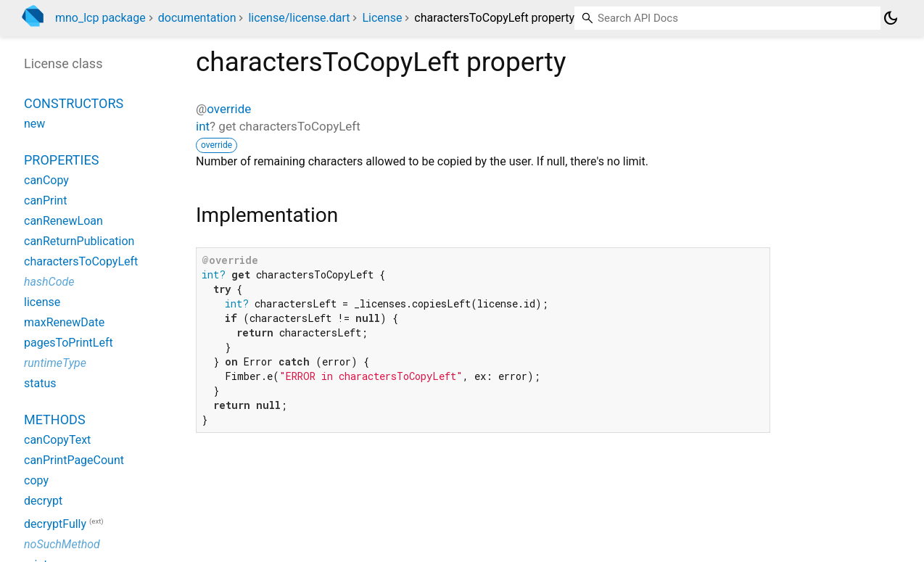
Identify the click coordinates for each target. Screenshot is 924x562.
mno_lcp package (100, 18)
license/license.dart (299, 18)
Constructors (74, 103)
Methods (55, 420)
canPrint (45, 201)
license (42, 302)
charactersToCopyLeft (81, 261)
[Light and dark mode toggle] (891, 18)
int (203, 126)
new (34, 124)
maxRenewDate (64, 322)
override (229, 109)
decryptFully (55, 524)
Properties (61, 160)
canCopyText (57, 440)
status (40, 383)
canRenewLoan (63, 221)
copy (36, 480)
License (382, 18)
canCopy (46, 180)
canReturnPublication (79, 241)
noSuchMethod (62, 544)
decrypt (43, 501)
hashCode (49, 282)
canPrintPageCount (74, 460)
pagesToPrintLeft (69, 343)
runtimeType (55, 363)
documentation (197, 18)
